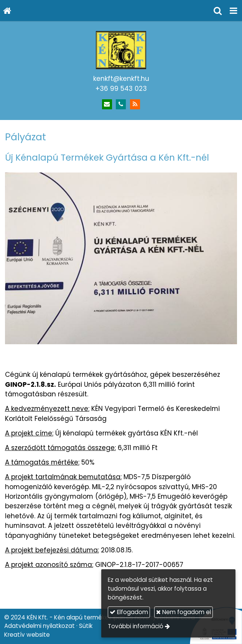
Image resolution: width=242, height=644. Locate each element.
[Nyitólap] (7, 11)
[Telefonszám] (121, 104)
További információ (136, 626)
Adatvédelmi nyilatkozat (40, 626)
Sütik (86, 626)
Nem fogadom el (184, 612)
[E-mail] (107, 104)
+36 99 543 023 (121, 89)
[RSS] (135, 104)
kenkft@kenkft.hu (121, 79)
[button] (234, 11)
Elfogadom (129, 612)
